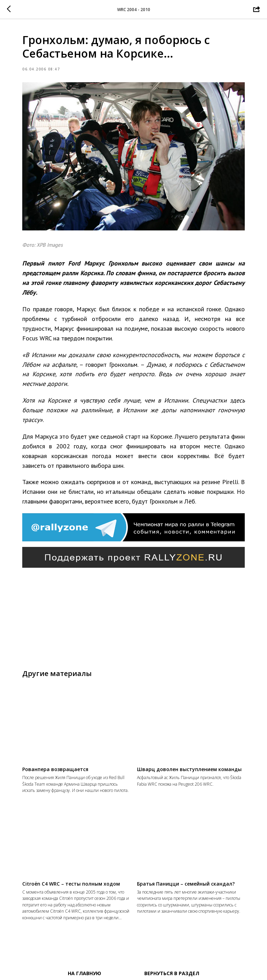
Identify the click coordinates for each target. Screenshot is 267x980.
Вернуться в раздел (172, 973)
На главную (84, 973)
